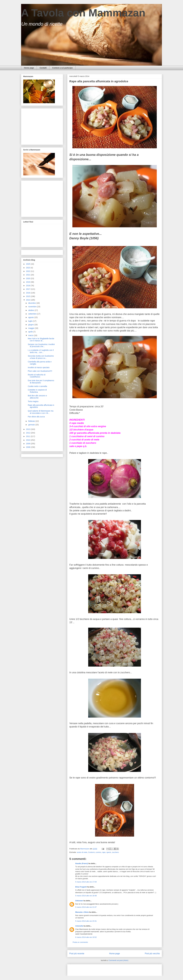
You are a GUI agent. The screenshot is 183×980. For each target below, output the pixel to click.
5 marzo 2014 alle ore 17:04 (86, 882)
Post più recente (77, 954)
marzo (31, 335)
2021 (28, 275)
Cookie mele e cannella (37, 386)
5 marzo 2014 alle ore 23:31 (86, 921)
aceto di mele (82, 852)
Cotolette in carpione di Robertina (37, 391)
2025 (28, 264)
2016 (28, 293)
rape (104, 852)
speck (109, 852)
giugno (31, 325)
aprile (31, 332)
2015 (28, 296)
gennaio (32, 425)
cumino (98, 852)
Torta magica (33, 401)
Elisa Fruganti (81, 887)
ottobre (31, 310)
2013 (28, 429)
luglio (31, 321)
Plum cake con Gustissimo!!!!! (40, 371)
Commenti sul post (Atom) (118, 960)
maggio (32, 328)
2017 (28, 289)
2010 (28, 440)
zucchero (115, 852)
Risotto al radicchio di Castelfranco (37, 376)
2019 (28, 282)
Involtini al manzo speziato (39, 367)
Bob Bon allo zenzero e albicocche (37, 397)
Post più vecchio (152, 954)
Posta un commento (80, 942)
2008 (28, 447)
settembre (33, 314)
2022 (28, 271)
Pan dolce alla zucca (36, 417)
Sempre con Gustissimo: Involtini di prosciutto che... (41, 345)
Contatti (43, 68)
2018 (28, 286)
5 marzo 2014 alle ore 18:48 (86, 896)
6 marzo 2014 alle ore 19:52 (86, 937)
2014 (28, 300)
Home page (29, 68)
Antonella (79, 926)
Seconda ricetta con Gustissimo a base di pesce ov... (41, 357)
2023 (28, 268)
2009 (28, 444)
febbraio (32, 421)
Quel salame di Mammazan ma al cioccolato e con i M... (41, 412)
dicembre (32, 303)
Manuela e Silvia (82, 912)
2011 (28, 436)
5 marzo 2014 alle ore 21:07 (86, 907)
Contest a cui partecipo (62, 68)
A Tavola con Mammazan (83, 13)
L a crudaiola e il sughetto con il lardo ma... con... (41, 351)
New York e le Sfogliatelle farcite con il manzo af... (41, 340)
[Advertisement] (100, 969)
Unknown (79, 901)
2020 (28, 278)
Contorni (91, 852)
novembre (33, 307)
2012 (28, 433)
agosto (31, 317)
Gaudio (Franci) (82, 863)
